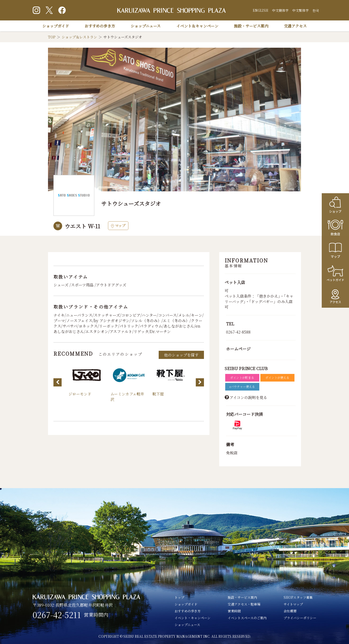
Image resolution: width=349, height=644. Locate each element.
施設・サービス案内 (251, 26)
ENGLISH (261, 10)
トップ (179, 597)
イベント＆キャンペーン (197, 26)
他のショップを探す (181, 355)
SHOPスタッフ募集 (298, 597)
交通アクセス (295, 26)
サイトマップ (293, 604)
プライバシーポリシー (300, 618)
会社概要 (290, 611)
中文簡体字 (280, 10)
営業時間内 (96, 615)
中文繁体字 (300, 10)
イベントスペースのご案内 (247, 618)
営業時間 (234, 611)
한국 (316, 10)
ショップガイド (56, 26)
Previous (58, 382)
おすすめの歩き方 (100, 26)
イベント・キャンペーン (192, 618)
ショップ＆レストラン (79, 37)
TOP (52, 37)
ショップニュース (146, 26)
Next (200, 382)
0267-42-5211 (57, 615)
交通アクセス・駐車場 (244, 604)
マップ (118, 226)
